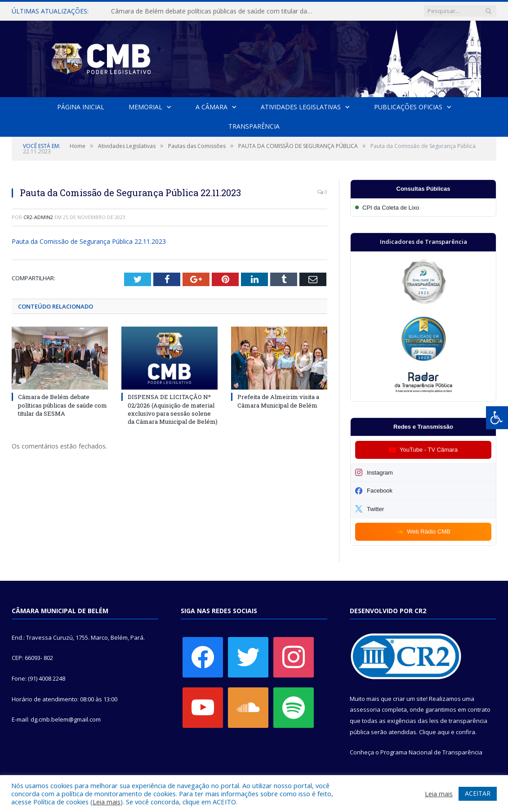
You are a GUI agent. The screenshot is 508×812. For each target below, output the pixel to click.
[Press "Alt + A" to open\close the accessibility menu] (497, 418)
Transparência (254, 126)
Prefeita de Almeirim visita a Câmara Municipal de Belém (278, 401)
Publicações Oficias (408, 107)
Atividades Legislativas (300, 107)
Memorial (145, 107)
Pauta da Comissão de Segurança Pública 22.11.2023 (89, 241)
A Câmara (212, 107)
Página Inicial (81, 107)
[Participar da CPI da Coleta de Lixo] (423, 208)
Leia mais (107, 802)
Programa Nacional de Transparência (431, 752)
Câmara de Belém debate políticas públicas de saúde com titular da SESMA (214, 11)
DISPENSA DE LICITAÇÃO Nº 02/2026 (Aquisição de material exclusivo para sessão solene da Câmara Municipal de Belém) (173, 410)
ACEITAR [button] (478, 793)
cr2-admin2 (38, 217)
